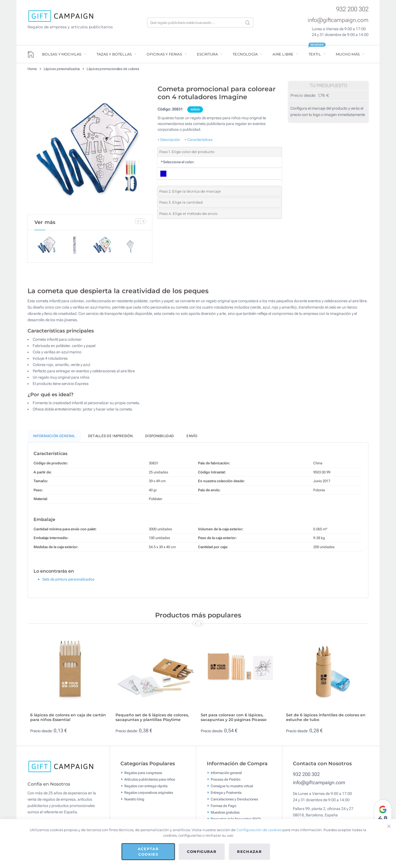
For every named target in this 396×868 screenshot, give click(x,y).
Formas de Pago (223, 808)
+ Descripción (169, 140)
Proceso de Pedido (226, 782)
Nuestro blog (134, 802)
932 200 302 (352, 9)
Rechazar (249, 852)
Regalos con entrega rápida (146, 788)
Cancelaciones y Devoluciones (234, 802)
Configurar (202, 852)
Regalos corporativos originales (149, 795)
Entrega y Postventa (226, 795)
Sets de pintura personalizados (68, 582)
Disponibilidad (159, 438)
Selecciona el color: (178, 162)
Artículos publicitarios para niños (150, 782)
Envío (192, 438)
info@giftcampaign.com (338, 20)
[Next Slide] (143, 221)
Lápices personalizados (62, 69)
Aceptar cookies (148, 852)
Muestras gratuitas (225, 815)
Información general (226, 775)
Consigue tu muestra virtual (232, 788)
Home (32, 69)
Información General (54, 438)
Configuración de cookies (259, 830)
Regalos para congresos (143, 775)
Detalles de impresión (110, 438)
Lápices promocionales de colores (113, 69)
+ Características (199, 140)
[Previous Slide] (137, 221)
